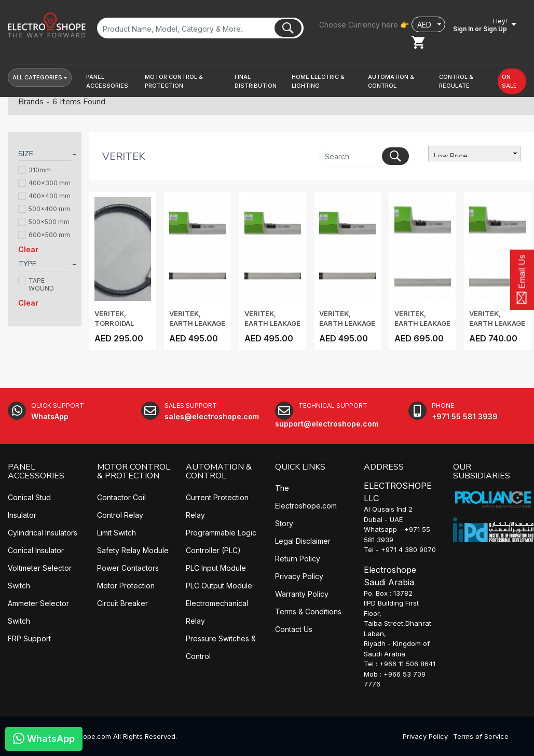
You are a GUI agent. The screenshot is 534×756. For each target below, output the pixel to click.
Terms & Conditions (308, 611)
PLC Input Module (216, 568)
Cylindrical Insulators (43, 533)
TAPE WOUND (36, 284)
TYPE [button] (27, 264)
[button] (112, 81)
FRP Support (29, 638)
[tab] (45, 155)
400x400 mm (44, 196)
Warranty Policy (302, 594)
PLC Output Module (219, 586)
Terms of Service (481, 736)
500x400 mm (44, 209)
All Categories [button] (37, 77)
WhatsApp (44, 738)
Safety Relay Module (133, 550)
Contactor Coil (121, 497)
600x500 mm (44, 235)
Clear (28, 249)
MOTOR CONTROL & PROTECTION (134, 472)
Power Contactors (128, 568)
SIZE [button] (26, 154)
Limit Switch (117, 533)
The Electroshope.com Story (306, 506)
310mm (35, 170)
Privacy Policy (299, 576)
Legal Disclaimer (303, 541)
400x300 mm (44, 183)
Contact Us (294, 629)
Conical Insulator (36, 550)
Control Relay (120, 515)
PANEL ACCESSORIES (36, 472)
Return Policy (298, 559)
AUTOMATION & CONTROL (219, 472)
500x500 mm (44, 222)
